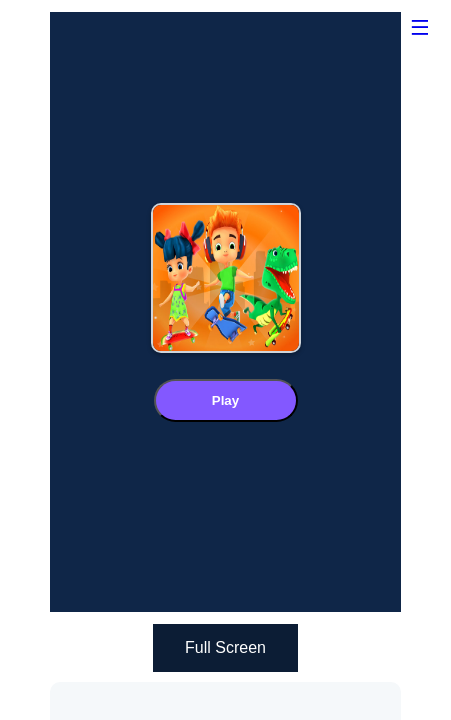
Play (225, 400)
